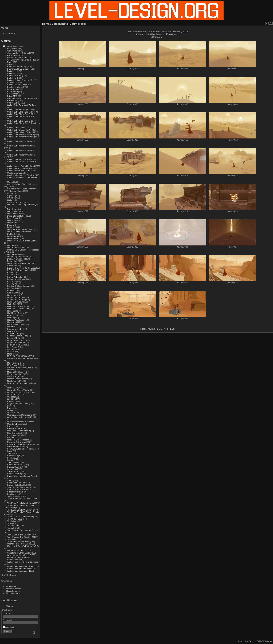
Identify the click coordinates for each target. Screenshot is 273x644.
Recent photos (13, 591)
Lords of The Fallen (16, 345)
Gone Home (13, 295)
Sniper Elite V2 (14, 474)
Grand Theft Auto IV (16, 297)
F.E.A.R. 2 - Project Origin (19, 270)
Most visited (12, 586)
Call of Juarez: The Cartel (19, 171)
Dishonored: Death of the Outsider (23, 241)
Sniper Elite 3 (13, 471)
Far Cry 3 (11, 284)
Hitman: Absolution (16, 320)
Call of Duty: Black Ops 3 (19, 121)
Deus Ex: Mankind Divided (19, 232)
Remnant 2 (12, 437)
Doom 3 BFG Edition (17, 247)
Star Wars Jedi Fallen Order (20, 487)
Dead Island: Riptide (16, 216)
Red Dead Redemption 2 (18, 431)
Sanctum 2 (12, 453)
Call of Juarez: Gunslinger (19, 168)
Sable (10, 451)
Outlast (10, 397)
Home (46, 24)
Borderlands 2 (13, 94)
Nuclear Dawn (14, 388)
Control (10, 182)
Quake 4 (11, 413)
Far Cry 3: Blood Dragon (18, 286)
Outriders (11, 399)
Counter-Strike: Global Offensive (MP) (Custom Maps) (20, 190)
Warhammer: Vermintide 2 (19, 555)
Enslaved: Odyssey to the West (21, 268)
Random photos (14, 589)
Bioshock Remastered (17, 85)
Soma (10, 480)
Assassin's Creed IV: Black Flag (22, 60)
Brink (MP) (12, 96)
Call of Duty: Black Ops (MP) (20, 112)
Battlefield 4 (12, 78)
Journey (11, 331)
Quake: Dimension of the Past (21, 422)
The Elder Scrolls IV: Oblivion (20, 503)
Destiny (11, 225)
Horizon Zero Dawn (16, 324)
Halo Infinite (13, 311)
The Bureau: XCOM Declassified (22, 498)
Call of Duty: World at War (19, 159)
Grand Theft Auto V (16, 299)
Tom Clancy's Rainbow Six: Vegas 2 (23, 530)
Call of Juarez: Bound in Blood (21, 166)
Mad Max (11, 349)
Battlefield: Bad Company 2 (20, 80)
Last (172, 329)
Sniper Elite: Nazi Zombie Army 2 (22, 476)
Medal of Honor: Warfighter (19, 367)
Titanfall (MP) (13, 526)
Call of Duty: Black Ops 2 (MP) (21, 116)
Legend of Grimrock (16, 342)
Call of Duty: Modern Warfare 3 (21, 150)
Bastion (11, 64)
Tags (9, 33)
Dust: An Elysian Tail (16, 259)
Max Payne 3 (13, 365)
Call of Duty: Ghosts (16, 128)
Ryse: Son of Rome (16, 446)
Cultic (10, 200)
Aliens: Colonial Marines (18, 57)
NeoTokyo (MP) (14, 381)
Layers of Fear (14, 338)
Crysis (10, 193)
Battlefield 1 (12, 71)
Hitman (10, 318)
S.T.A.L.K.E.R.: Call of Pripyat (21, 449)
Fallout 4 (11, 275)
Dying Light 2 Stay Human (19, 263)
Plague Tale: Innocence (18, 404)
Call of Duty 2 (13, 103)
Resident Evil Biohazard (18, 440)
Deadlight (11, 220)
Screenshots (11, 46)
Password (7, 620)
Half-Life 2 (12, 304)
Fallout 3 (11, 272)
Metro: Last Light (15, 374)
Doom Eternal (13, 254)
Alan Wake (12, 48)
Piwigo (251, 641)
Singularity (12, 469)
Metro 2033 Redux (16, 372)
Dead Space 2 (14, 218)
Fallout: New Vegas (16, 279)
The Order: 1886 (15, 519)
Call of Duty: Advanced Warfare (21, 105)
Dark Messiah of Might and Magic (22, 204)
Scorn (10, 458)
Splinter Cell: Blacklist (17, 485)
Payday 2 (11, 401)
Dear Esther (13, 223)
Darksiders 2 (13, 211)
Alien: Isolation (14, 55)
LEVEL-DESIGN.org (264, 641)
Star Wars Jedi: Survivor (18, 489)
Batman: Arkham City (17, 67)
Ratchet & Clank (15, 428)
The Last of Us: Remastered (20, 517)
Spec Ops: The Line (16, 483)
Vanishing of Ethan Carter (19, 553)
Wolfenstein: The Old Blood (20, 569)
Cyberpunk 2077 (15, 202)
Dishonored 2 (13, 238)
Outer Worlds (13, 394)
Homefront (12, 322)
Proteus (11, 408)
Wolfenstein (12, 560)
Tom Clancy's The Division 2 (20, 537)
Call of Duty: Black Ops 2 (19, 114)
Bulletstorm (12, 100)
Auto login (9, 627)
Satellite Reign (14, 456)
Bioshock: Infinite (15, 87)
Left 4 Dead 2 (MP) (16, 340)
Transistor (12, 539)
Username (7, 613)
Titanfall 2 (12, 528)
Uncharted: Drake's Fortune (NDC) (23, 546)
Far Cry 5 (11, 288)
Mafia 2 (11, 351)
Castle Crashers (14, 173)
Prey (9, 406)
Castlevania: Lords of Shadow (21, 175)
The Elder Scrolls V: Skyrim (20, 510)
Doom (10, 245)
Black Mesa (12, 89)
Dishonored (12, 236)
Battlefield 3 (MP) (15, 76)
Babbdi (10, 62)
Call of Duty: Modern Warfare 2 (21, 141)
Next (166, 329)
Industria (11, 327)
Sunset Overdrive (15, 492)
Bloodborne (12, 91)
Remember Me (14, 435)
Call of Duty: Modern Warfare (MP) (23, 137)
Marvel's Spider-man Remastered (22, 358)
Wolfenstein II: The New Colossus (22, 562)
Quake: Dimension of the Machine (23, 417)
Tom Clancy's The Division (19, 535)
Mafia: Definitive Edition (18, 356)
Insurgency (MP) (15, 329)
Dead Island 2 (13, 214)
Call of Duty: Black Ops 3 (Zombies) (23, 123)
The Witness (13, 521)
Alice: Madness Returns (18, 53)
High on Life (13, 315)
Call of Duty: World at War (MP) (21, 162)
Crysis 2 (11, 195)
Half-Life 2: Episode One (18, 306)
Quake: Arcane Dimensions (20, 415)
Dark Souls (12, 209)
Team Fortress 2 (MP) (17, 496)
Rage (10, 426)
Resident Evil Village (16, 442)
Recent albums (13, 593)
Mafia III (11, 354)
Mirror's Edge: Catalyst (17, 379)
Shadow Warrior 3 (15, 467)
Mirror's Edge (13, 376)
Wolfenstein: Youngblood (18, 571)
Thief (9, 523)
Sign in (10, 606)
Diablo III (11, 234)
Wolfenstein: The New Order (20, 566)
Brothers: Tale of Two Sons (19, 98)
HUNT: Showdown (15, 302)
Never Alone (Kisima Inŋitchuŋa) (22, 383)
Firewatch (12, 290)
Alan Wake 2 (13, 51)
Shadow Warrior (14, 462)
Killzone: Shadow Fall (17, 336)
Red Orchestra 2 (15, 433)
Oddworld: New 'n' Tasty (18, 390)
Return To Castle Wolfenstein (20, 444)
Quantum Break (14, 424)
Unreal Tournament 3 (17, 550)
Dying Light (12, 261)
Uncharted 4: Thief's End (18, 544)
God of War (12, 293)
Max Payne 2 (13, 363)
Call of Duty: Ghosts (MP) (19, 130)
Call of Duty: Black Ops (18, 110)
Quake (10, 410)
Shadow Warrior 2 (15, 465)
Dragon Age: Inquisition (18, 257)
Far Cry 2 (11, 281)
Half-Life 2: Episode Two (18, 309)
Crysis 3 (11, 198)
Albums (6, 41)
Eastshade (12, 266)
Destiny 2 (11, 227)
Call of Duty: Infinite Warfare (20, 132)
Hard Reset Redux (16, 313)
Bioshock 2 (12, 82)
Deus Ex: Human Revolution (20, 229)
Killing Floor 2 (13, 333)
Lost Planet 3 (13, 347)
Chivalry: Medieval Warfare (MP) (22, 177)
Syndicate (12, 494)
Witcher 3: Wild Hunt (16, 557)
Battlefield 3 (12, 73)
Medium (11, 370)
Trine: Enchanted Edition (18, 541)
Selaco (10, 460)
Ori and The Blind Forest (18, 392)
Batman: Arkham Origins (18, 69)
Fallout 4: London (15, 277)
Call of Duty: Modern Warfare (20, 134)
